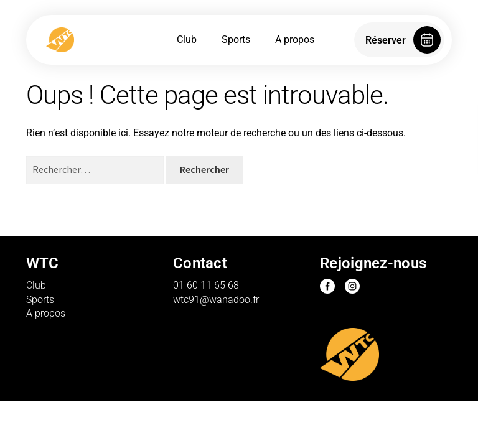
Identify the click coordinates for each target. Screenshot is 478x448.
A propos (295, 40)
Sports (236, 40)
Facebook (327, 286)
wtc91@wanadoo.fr (216, 300)
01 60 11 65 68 (206, 285)
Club (187, 40)
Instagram (352, 286)
